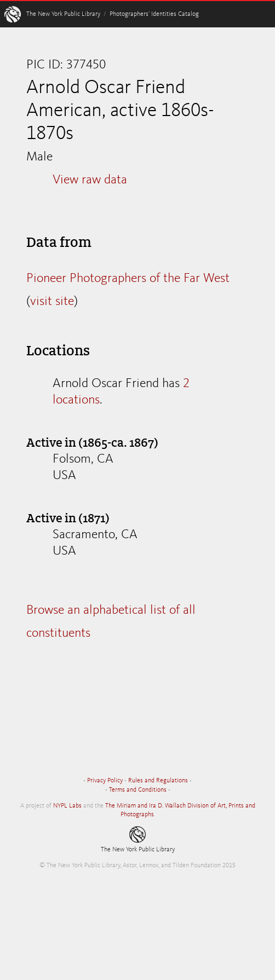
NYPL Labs (67, 806)
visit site (52, 302)
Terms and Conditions (138, 790)
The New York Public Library (63, 14)
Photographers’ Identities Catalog (154, 14)
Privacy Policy (105, 781)
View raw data (90, 180)
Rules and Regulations (158, 781)
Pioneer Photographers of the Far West (128, 279)
